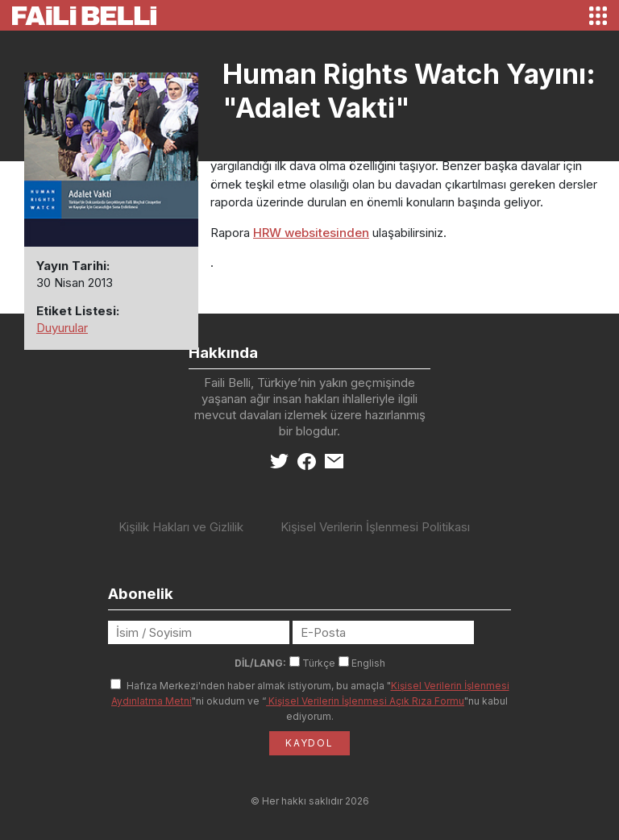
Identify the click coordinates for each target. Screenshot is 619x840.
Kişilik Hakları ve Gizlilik (181, 527)
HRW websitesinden (311, 233)
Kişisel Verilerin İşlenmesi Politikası (375, 527)
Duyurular (62, 328)
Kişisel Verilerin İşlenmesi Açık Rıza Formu (365, 701)
